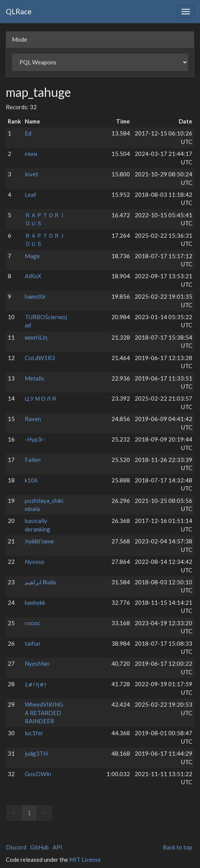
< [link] (14, 813)
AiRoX (33, 276)
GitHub (39, 847)
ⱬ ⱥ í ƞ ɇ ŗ (36, 684)
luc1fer (34, 733)
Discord (16, 847)
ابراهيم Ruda (40, 582)
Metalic (35, 378)
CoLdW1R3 (40, 358)
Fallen (33, 460)
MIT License (85, 860)
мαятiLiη (36, 337)
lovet (32, 174)
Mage (32, 256)
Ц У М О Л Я (40, 398)
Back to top (178, 847)
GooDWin (38, 774)
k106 (31, 480)
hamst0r (35, 296)
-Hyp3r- (35, 439)
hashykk (35, 602)
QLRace (19, 11)
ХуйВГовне (39, 541)
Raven (33, 419)
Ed (28, 133)
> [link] (45, 813)
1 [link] (29, 813)
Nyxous (35, 562)
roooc (32, 623)
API (57, 847)
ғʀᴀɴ (31, 154)
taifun (32, 643)
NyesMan (37, 663)
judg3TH (36, 753)
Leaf (31, 195)
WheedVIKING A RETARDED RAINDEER (44, 713)
